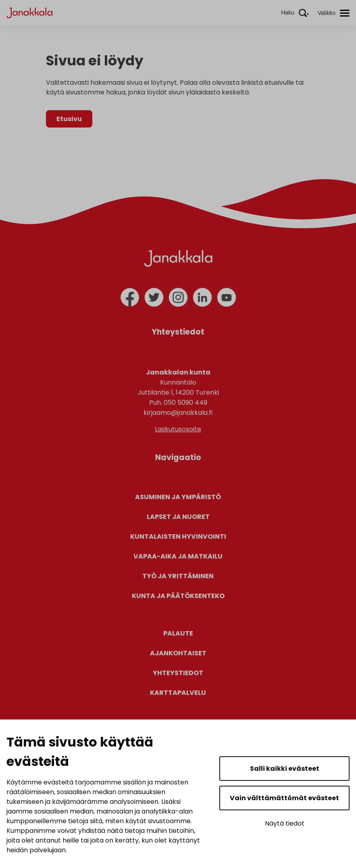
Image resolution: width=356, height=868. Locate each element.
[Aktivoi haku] (295, 13)
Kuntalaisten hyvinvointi (178, 536)
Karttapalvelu (178, 693)
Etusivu (69, 119)
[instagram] (178, 297)
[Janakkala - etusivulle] (29, 12)
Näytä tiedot (285, 823)
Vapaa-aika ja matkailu (178, 556)
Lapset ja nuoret (178, 517)
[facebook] (130, 297)
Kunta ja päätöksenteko (178, 596)
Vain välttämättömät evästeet (284, 798)
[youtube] (227, 297)
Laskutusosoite (178, 429)
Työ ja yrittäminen (178, 576)
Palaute (178, 633)
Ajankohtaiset (178, 653)
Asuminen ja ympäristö (178, 497)
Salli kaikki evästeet (285, 769)
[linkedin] (202, 297)
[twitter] (154, 297)
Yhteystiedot (178, 673)
